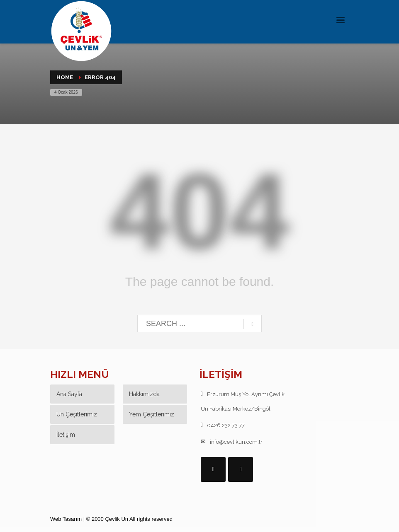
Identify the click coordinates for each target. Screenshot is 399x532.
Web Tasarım (66, 519)
